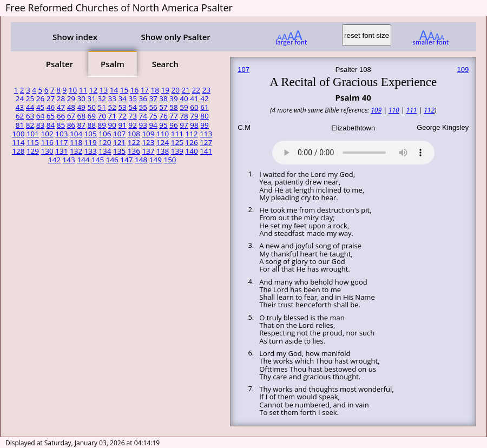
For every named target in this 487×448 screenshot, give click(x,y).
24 (20, 98)
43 (20, 107)
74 (143, 116)
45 (40, 107)
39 (173, 98)
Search (165, 64)
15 (124, 90)
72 (122, 116)
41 (194, 98)
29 (71, 98)
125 (177, 142)
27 (51, 98)
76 (163, 116)
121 (119, 142)
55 (143, 107)
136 (134, 151)
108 (134, 134)
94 (153, 125)
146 (112, 160)
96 (173, 125)
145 (98, 160)
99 (204, 125)
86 (71, 125)
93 (143, 125)
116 (47, 142)
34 (122, 98)
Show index (75, 37)
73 (132, 116)
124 (163, 142)
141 (206, 151)
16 (134, 90)
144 (83, 160)
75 (153, 116)
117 (61, 142)
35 (132, 98)
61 (204, 107)
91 (122, 125)
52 (112, 107)
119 (91, 142)
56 (153, 107)
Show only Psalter (175, 37)
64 (40, 116)
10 (73, 90)
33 (112, 98)
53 (122, 107)
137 (148, 151)
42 (204, 98)
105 (91, 134)
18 (155, 90)
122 (134, 142)
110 (163, 134)
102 (47, 134)
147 (126, 160)
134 (105, 151)
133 (91, 151)
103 (61, 134)
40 (184, 98)
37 (153, 98)
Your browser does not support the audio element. (353, 151)
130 (47, 151)
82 (30, 125)
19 (165, 90)
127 (206, 142)
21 (186, 90)
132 (76, 151)
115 (33, 142)
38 (163, 98)
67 (71, 116)
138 (163, 151)
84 (51, 125)
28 (61, 98)
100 (18, 134)
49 (81, 107)
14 (114, 90)
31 (92, 98)
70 (102, 116)
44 (30, 107)
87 (81, 125)
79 (194, 116)
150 (170, 160)
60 (194, 107)
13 (104, 90)
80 (204, 116)
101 (33, 134)
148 (141, 160)
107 (119, 134)
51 (102, 107)
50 (92, 107)
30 (81, 98)
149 (156, 160)
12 (93, 90)
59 (184, 107)
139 (177, 151)
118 (76, 142)
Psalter (60, 64)
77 (173, 116)
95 (163, 125)
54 (132, 107)
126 (191, 142)
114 (18, 142)
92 (132, 125)
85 (61, 125)
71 (112, 116)
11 (83, 90)
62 (20, 116)
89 (102, 125)
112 (191, 134)
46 (51, 107)
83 (40, 125)
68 (81, 116)
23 (206, 90)
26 (40, 98)
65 (51, 116)
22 (196, 90)
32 (102, 98)
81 (20, 125)
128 (18, 151)
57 (163, 107)
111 (177, 134)
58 (173, 107)
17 (145, 90)
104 (76, 134)
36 (143, 98)
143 (69, 160)
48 (71, 107)
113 (206, 134)
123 (148, 142)
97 (184, 125)
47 (61, 107)
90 (112, 125)
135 (119, 151)
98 (194, 125)
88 (92, 125)
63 (30, 116)
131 (61, 151)
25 (30, 98)
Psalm (113, 64)
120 (105, 142)
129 (33, 151)
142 (54, 160)
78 (184, 116)
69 (92, 116)
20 (176, 90)
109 (148, 134)
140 (191, 151)
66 (61, 116)
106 (105, 134)
